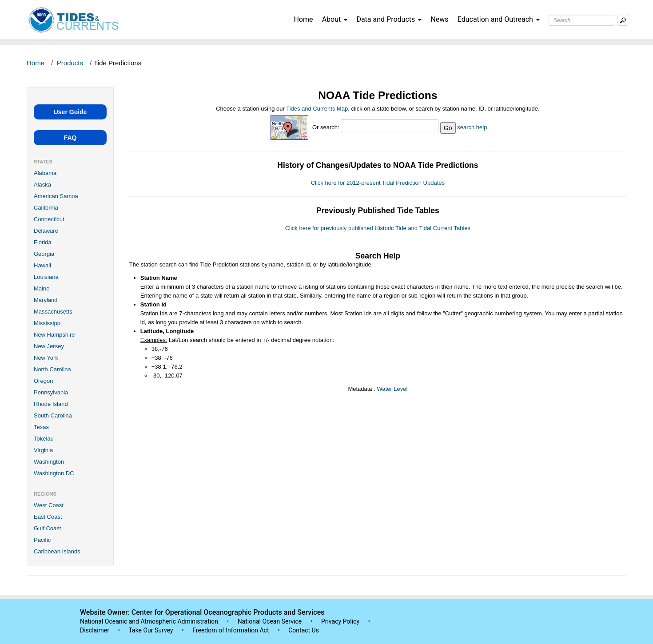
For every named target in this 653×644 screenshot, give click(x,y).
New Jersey (49, 346)
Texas (41, 427)
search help (472, 127)
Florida (43, 242)
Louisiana (46, 277)
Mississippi (48, 323)
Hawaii (42, 265)
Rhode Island (51, 404)
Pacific (42, 540)
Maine (42, 288)
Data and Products (389, 19)
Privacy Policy (340, 621)
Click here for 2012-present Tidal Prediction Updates (378, 183)
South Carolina (53, 415)
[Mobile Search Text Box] (623, 20)
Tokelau (44, 439)
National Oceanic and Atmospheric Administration (149, 621)
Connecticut (49, 219)
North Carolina (52, 369)
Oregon (43, 381)
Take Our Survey (151, 630)
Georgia (44, 254)
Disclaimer (95, 630)
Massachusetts (53, 312)
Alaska (42, 185)
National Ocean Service (270, 621)
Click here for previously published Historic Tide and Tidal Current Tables (378, 228)
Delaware (46, 231)
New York (46, 358)
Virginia (43, 450)
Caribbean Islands (57, 551)
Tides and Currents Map (317, 109)
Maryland (46, 300)
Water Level (392, 389)
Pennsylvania (51, 392)
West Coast (49, 505)
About (335, 19)
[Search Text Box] (582, 20)
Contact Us (304, 630)
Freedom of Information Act (231, 630)
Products (70, 63)
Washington (49, 462)
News (439, 19)
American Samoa (56, 196)
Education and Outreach (499, 19)
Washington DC (54, 473)
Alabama (45, 173)
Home (303, 19)
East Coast (48, 517)
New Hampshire (54, 335)
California (46, 208)
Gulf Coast (47, 528)
